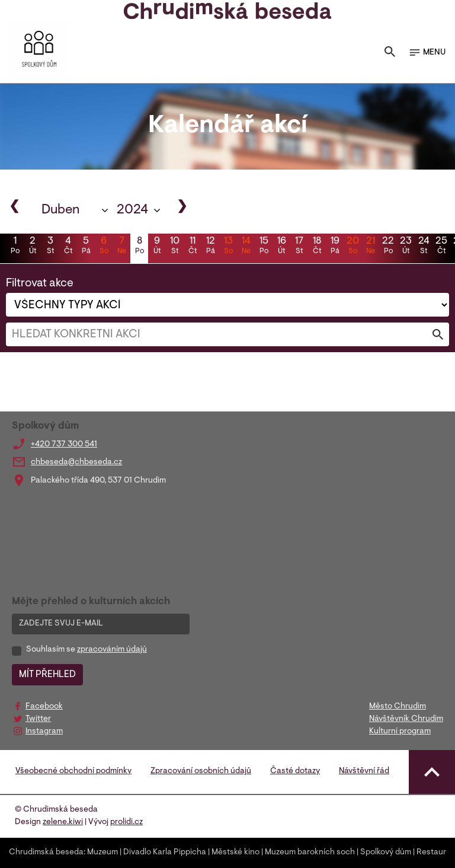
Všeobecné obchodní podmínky (73, 771)
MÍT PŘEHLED (47, 675)
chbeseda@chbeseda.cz (76, 462)
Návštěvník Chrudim (406, 719)
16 (281, 247)
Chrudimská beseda (46, 853)
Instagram (44, 732)
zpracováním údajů (112, 650)
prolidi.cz (126, 822)
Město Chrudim (398, 707)
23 (406, 247)
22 (388, 247)
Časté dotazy (295, 771)
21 (370, 247)
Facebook (44, 707)
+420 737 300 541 (64, 445)
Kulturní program (400, 732)
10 (175, 247)
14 (246, 247)
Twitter (38, 719)
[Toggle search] (390, 53)
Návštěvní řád (364, 771)
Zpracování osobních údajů (201, 771)
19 (335, 247)
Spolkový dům (386, 853)
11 (193, 247)
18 (317, 247)
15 (264, 247)
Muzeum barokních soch (310, 853)
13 (228, 247)
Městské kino (235, 853)
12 (210, 247)
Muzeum (102, 853)
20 (353, 247)
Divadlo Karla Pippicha (165, 853)
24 (424, 247)
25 (441, 247)
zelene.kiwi (63, 822)
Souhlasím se (86, 650)
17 (299, 247)
